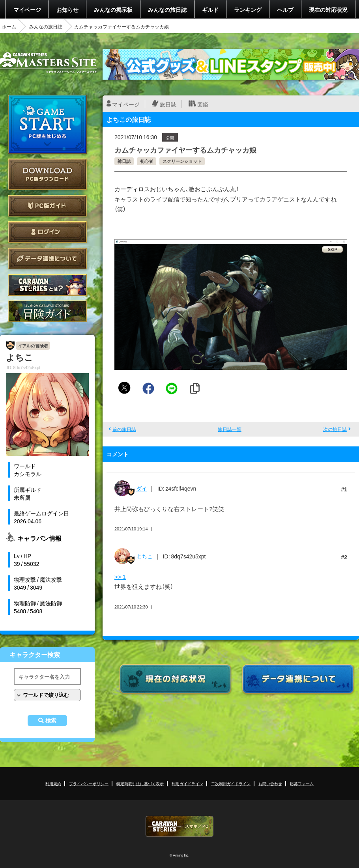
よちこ (144, 556)
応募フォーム (302, 783)
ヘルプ (285, 9)
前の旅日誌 (124, 429)
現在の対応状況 (328, 9)
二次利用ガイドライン (231, 783)
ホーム (9, 26)
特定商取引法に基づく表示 (140, 783)
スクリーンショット (182, 161)
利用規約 (53, 783)
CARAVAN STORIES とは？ (47, 285)
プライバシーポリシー (89, 783)
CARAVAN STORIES (179, 826)
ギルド (210, 9)
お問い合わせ (270, 783)
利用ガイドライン (187, 783)
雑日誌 (124, 161)
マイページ (27, 9)
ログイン (47, 232)
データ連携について (47, 259)
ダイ (142, 488)
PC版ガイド (47, 206)
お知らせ (67, 9)
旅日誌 (168, 104)
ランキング (248, 9)
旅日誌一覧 (230, 429)
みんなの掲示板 (113, 9)
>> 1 (120, 577)
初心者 (147, 161)
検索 (51, 721)
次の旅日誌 (335, 429)
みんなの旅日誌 (167, 9)
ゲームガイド (47, 311)
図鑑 (203, 104)
